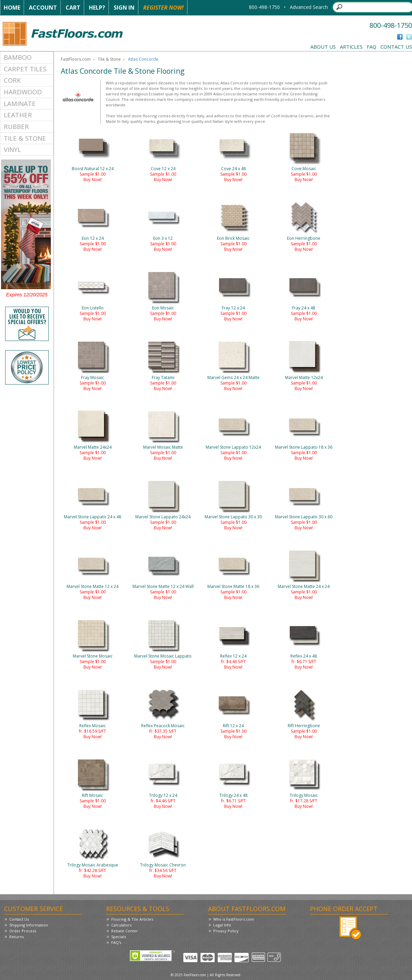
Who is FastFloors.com (234, 919)
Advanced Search (309, 7)
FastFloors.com (76, 59)
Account (43, 8)
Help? (97, 8)
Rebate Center (125, 931)
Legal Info (222, 925)
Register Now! (163, 8)
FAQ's (116, 942)
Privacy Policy (226, 931)
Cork (12, 80)
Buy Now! (93, 180)
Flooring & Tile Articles (132, 919)
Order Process (23, 931)
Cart (73, 8)
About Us (323, 47)
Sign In (124, 8)
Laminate (20, 103)
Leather (18, 115)
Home (12, 8)
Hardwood (23, 92)
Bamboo (18, 57)
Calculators (121, 925)
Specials (119, 937)
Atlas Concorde (143, 59)
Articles (351, 47)
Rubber (16, 126)
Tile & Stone (25, 138)
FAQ (371, 47)
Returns (16, 937)
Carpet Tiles (25, 69)
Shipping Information (29, 925)
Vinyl (12, 149)
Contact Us (396, 47)
